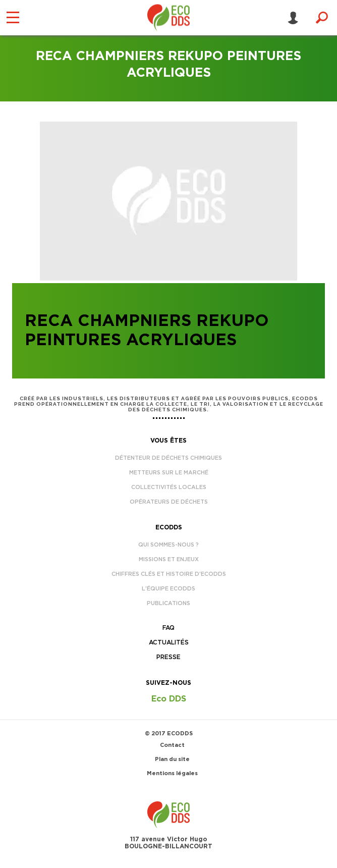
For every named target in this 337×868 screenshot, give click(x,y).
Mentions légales (172, 773)
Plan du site (172, 759)
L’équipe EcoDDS (168, 589)
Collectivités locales (169, 487)
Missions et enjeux (169, 559)
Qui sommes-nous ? (168, 545)
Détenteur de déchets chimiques (168, 458)
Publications (168, 603)
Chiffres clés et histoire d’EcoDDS (169, 574)
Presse (168, 657)
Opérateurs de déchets (169, 502)
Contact (172, 745)
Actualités (169, 642)
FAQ (168, 628)
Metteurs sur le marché (169, 473)
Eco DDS (169, 699)
